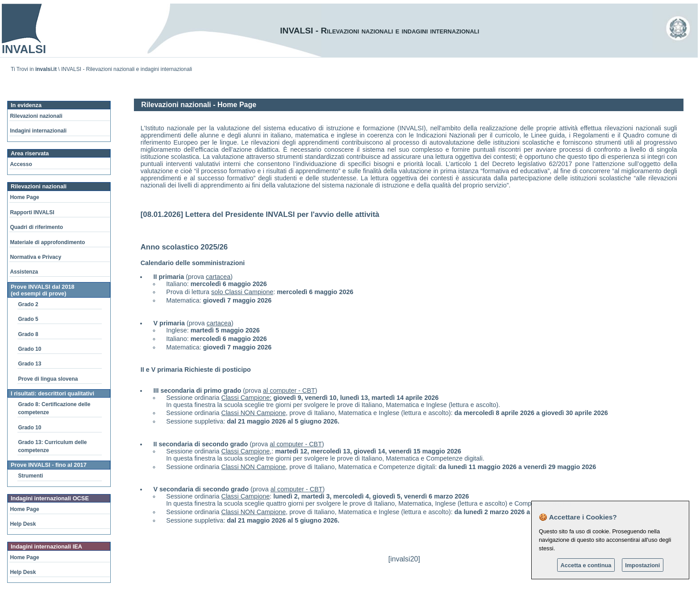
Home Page (24, 197)
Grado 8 (28, 334)
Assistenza (24, 272)
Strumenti (30, 476)
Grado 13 (29, 364)
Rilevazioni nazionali (36, 116)
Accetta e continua (586, 565)
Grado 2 (28, 304)
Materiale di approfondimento (47, 242)
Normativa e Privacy (35, 257)
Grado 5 (28, 319)
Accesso (21, 164)
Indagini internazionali (38, 131)
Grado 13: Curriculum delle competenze (52, 446)
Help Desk (23, 524)
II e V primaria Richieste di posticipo (196, 370)
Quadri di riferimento (36, 227)
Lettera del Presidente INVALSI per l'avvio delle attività (282, 214)
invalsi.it (46, 69)
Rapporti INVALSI (32, 212)
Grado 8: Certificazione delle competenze (54, 408)
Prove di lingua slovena (48, 379)
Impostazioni (642, 565)
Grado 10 (29, 349)
